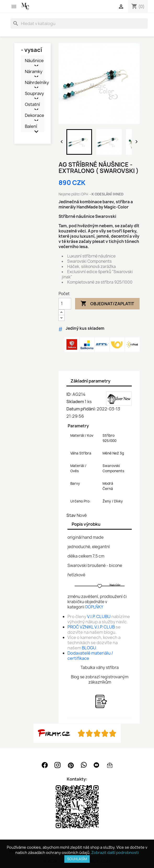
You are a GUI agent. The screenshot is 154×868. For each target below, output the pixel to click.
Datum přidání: (81, 409)
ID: (69, 394)
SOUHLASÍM (77, 859)
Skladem (75, 402)
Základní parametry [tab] (90, 381)
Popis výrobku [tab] (86, 524)
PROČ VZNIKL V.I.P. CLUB (91, 627)
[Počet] (65, 304)
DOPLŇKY (94, 607)
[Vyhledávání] (79, 23)
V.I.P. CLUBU (99, 616)
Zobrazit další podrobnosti (115, 852)
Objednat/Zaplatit (107, 304)
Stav (71, 515)
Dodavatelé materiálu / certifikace (90, 656)
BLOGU (89, 648)
